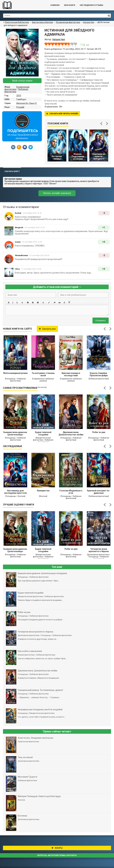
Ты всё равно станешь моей (43, 374)
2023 (19, 96)
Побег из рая (99, 432)
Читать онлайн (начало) (57, 193)
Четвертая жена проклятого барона (99, 550)
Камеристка (43, 491)
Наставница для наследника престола (15, 492)
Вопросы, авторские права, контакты (57, 855)
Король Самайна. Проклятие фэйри (99, 374)
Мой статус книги (22, 81)
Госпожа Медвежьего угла (71, 492)
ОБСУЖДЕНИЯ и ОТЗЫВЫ (91, 5)
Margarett (19, 228)
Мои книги (70, 5)
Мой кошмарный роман (15, 373)
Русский (20, 107)
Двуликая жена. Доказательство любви (71, 433)
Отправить (101, 321)
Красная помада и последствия (71, 374)
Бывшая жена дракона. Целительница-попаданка (15, 434)
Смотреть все (47, 329)
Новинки (55, 5)
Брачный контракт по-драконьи (99, 492)
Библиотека (22, 5)
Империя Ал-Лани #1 (27, 103)
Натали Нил (89, 22)
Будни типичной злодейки (43, 433)
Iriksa (17, 269)
